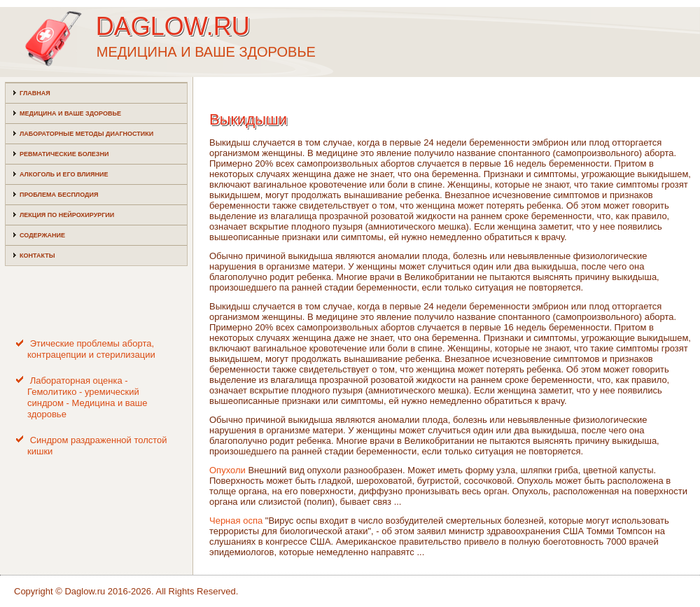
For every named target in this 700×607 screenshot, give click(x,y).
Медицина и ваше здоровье (70, 113)
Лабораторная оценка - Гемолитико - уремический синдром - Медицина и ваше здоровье (87, 398)
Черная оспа (236, 521)
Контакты (37, 256)
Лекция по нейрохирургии (67, 215)
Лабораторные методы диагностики (86, 134)
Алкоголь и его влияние (64, 174)
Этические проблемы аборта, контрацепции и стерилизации (91, 349)
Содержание (42, 235)
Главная (35, 93)
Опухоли (227, 470)
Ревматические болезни (64, 154)
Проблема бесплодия (59, 195)
